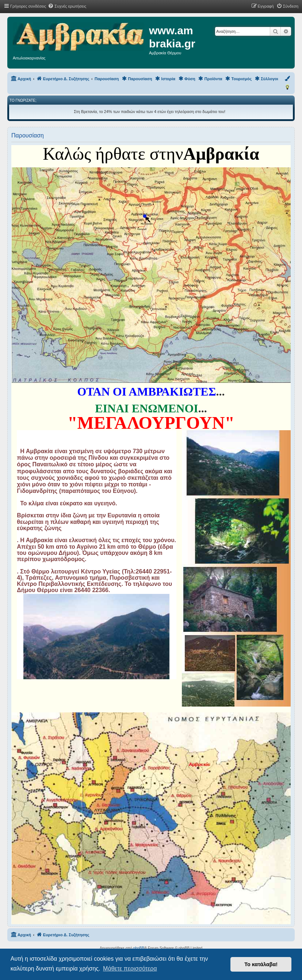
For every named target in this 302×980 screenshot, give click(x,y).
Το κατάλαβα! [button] (261, 964)
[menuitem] (67, 6)
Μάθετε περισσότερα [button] (130, 969)
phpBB (139, 948)
